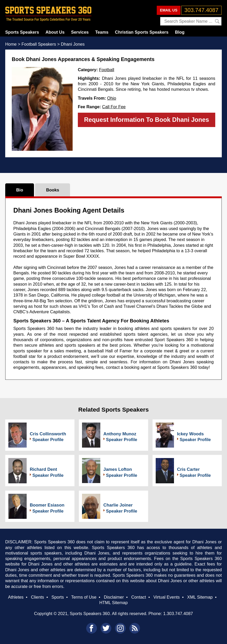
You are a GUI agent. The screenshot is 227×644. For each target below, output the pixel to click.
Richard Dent (43, 469)
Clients (37, 597)
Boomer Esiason (47, 505)
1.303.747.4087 (178, 613)
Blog (180, 32)
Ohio (112, 98)
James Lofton (118, 469)
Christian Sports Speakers (142, 32)
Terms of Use (84, 597)
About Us (55, 32)
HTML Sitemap (114, 603)
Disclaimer (114, 597)
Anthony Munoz (120, 434)
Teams (102, 32)
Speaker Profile (48, 440)
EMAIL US (169, 10)
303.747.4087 (201, 10)
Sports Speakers (22, 32)
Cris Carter (188, 469)
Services (80, 32)
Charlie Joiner (118, 505)
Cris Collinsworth (48, 434)
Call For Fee (114, 107)
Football (107, 70)
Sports (58, 597)
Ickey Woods (190, 434)
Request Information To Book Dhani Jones (147, 120)
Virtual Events (167, 597)
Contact (138, 597)
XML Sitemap (200, 597)
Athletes (16, 597)
